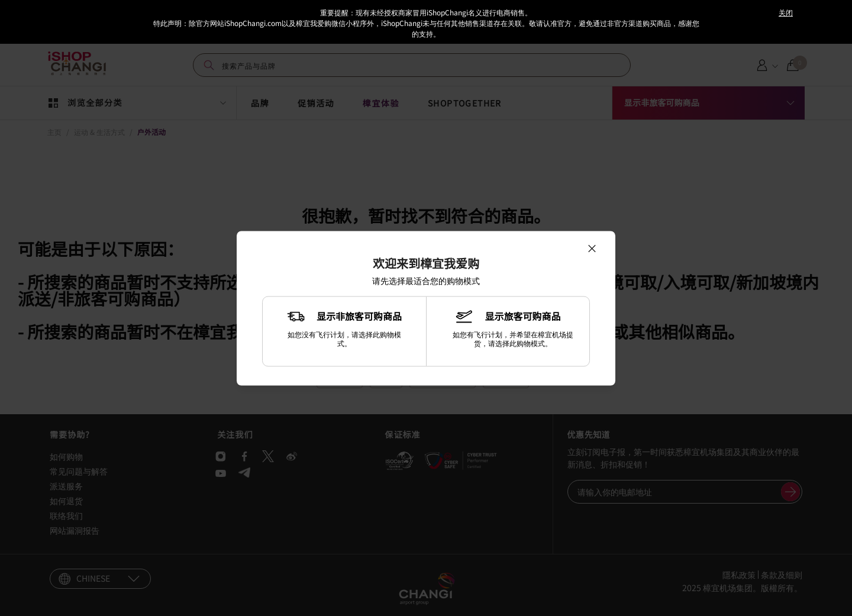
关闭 (786, 12)
